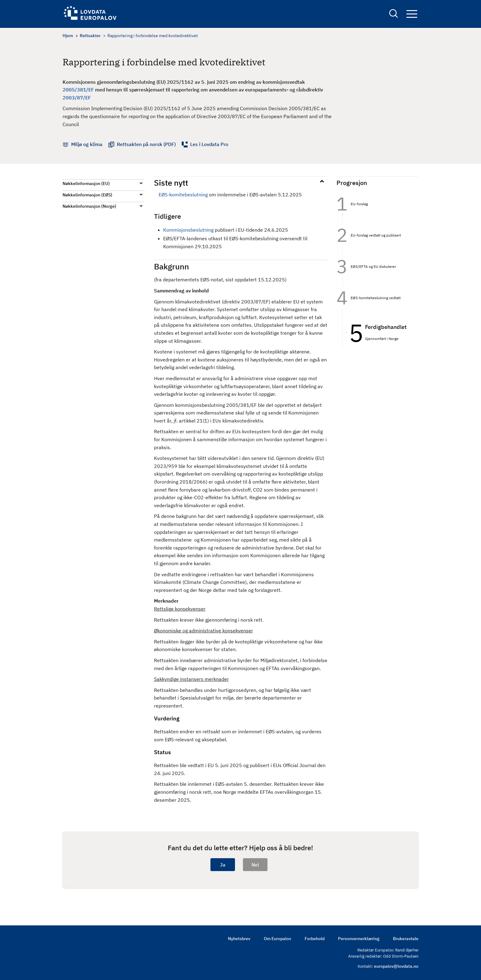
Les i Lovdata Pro (209, 144)
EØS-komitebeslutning (183, 195)
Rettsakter (90, 36)
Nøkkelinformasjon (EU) (86, 183)
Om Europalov (277, 939)
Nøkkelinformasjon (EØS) (87, 195)
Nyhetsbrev (239, 939)
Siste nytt (171, 183)
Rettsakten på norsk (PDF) (146, 144)
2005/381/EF (78, 90)
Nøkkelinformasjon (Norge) (89, 206)
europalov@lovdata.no (396, 966)
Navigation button (412, 15)
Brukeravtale (406, 939)
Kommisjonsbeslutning (188, 230)
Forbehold (315, 939)
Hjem (68, 36)
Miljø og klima (87, 144)
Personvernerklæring (359, 939)
